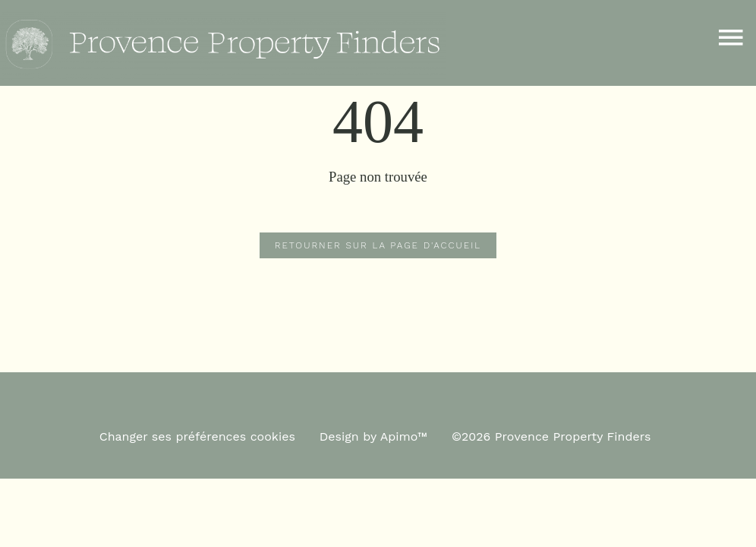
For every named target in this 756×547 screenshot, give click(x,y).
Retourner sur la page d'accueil (378, 245)
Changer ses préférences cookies (197, 436)
